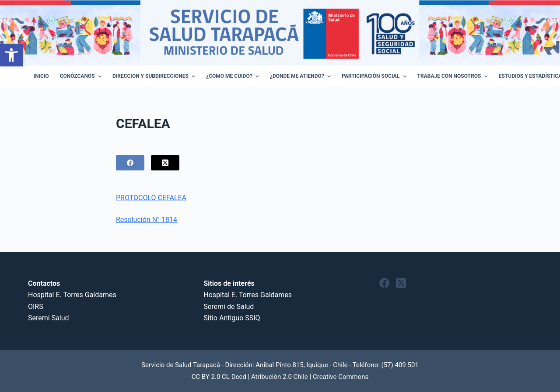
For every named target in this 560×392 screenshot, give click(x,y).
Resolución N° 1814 (147, 220)
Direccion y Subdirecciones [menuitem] (155, 76)
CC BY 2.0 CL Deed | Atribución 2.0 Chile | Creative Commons (280, 377)
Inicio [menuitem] (41, 76)
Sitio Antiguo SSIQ (232, 318)
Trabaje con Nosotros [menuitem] (454, 76)
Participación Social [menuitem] (375, 76)
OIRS (36, 307)
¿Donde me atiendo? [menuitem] (301, 76)
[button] (11, 55)
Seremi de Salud (229, 307)
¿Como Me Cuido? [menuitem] (234, 76)
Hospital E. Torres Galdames (72, 295)
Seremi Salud (49, 318)
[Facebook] (130, 163)
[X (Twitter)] (165, 163)
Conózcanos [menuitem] (82, 76)
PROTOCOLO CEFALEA (151, 198)
